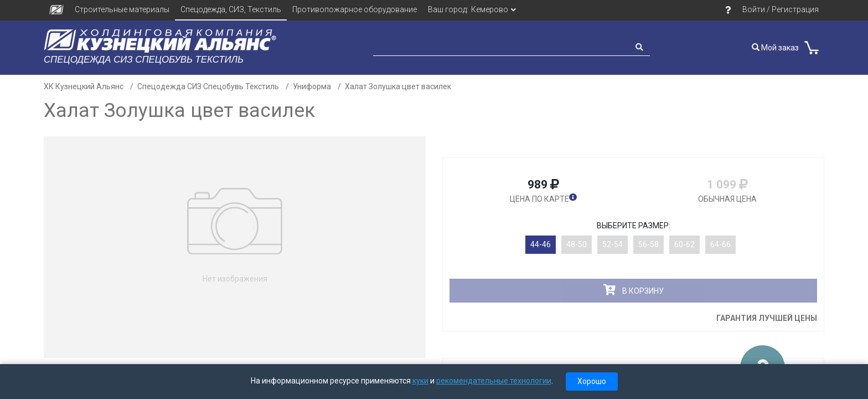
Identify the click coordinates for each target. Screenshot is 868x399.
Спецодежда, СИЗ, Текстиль (231, 9)
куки (420, 381)
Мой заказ (775, 48)
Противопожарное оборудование (355, 9)
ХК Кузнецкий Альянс (84, 86)
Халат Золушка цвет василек (398, 86)
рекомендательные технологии (494, 381)
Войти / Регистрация (781, 9)
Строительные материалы (122, 9)
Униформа (312, 86)
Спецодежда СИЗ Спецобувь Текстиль (208, 86)
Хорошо (592, 381)
